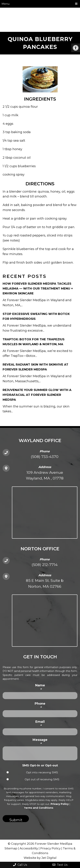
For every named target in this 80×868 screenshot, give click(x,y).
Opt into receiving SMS (42, 772)
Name (40, 687)
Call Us (20, 865)
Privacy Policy (60, 804)
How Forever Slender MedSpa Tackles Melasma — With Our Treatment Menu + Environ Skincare (38, 288)
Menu (6, 4)
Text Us (60, 865)
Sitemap (11, 848)
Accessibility (29, 848)
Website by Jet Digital (40, 858)
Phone (40, 706)
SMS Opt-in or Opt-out (40, 765)
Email (40, 724)
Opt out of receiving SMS (42, 779)
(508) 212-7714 (45, 565)
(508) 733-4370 (45, 457)
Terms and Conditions (39, 808)
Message (40, 742)
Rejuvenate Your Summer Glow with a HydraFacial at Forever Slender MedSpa (37, 395)
